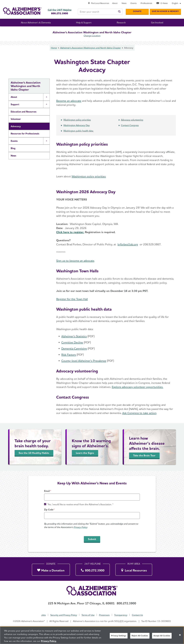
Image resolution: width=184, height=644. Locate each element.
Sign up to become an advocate (75, 261)
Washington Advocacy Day (77, 125)
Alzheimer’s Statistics (74, 336)
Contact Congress (130, 125)
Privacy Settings (119, 636)
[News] (124, 3)
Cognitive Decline (72, 342)
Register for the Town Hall (72, 299)
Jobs (43, 615)
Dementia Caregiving (74, 348)
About (14, 97)
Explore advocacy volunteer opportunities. (137, 387)
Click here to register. (70, 232)
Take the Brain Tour (144, 455)
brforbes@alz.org (128, 244)
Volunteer (16, 119)
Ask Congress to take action (139, 413)
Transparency (121, 615)
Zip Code (49, 510)
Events (14, 141)
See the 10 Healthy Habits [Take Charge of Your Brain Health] (34, 453)
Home (54, 48)
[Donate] (137, 11)
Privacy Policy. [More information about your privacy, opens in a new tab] (49, 641)
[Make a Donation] (51, 569)
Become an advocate (69, 101)
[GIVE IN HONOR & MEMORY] (165, 11)
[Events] (134, 3)
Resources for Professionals (25, 134)
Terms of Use (88, 615)
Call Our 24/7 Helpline (60, 10)
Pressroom (104, 615)
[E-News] (162, 3)
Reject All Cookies (140, 636)
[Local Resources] (134, 569)
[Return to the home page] (22, 11)
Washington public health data (78, 131)
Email (47, 491)
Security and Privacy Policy (64, 615)
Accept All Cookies (162, 636)
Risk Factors (69, 355)
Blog (13, 148)
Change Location (92, 36)
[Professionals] (146, 3)
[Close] (180, 635)
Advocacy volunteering (132, 120)
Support (15, 104)
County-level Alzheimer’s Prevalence (84, 361)
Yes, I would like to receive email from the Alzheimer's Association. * (80, 504)
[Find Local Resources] (99, 3)
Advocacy (16, 126)
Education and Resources (24, 112)
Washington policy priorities (77, 120)
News (13, 156)
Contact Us (137, 615)
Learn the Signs (85, 453)
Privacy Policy (80, 527)
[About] (115, 3)
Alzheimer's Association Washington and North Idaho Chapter (90, 48)
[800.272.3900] (93, 569)
